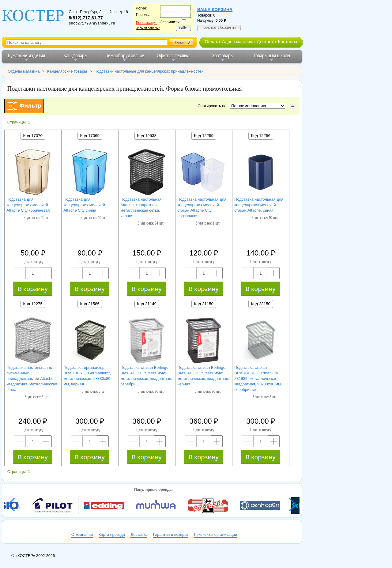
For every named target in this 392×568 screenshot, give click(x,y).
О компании (82, 534)
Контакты (288, 42)
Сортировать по (213, 106)
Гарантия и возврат (171, 534)
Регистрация (147, 23)
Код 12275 (33, 304)
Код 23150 (261, 304)
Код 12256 (261, 136)
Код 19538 (147, 136)
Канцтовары (75, 57)
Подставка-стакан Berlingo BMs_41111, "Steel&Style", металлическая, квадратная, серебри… (146, 376)
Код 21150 (204, 304)
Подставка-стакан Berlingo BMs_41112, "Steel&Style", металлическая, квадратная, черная (203, 376)
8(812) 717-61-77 (86, 18)
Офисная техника (174, 57)
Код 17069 (90, 136)
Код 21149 (147, 304)
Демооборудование (124, 57)
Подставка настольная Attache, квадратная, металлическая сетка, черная (141, 208)
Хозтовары (223, 57)
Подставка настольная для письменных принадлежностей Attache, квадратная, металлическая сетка (32, 379)
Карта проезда (112, 534)
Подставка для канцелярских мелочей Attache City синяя (84, 205)
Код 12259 (204, 136)
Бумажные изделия (26, 57)
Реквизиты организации (215, 534)
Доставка (266, 42)
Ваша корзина (215, 9)
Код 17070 (33, 136)
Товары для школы (271, 57)
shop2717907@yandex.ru (92, 24)
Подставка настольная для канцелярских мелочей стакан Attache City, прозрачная (202, 208)
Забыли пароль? (148, 28)
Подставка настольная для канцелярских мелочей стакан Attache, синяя (259, 205)
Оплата (212, 42)
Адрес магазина (238, 42)
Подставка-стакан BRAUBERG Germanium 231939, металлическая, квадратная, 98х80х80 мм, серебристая (258, 379)
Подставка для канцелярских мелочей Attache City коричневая (28, 205)
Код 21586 (90, 304)
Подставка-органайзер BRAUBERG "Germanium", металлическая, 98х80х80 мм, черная (87, 376)
